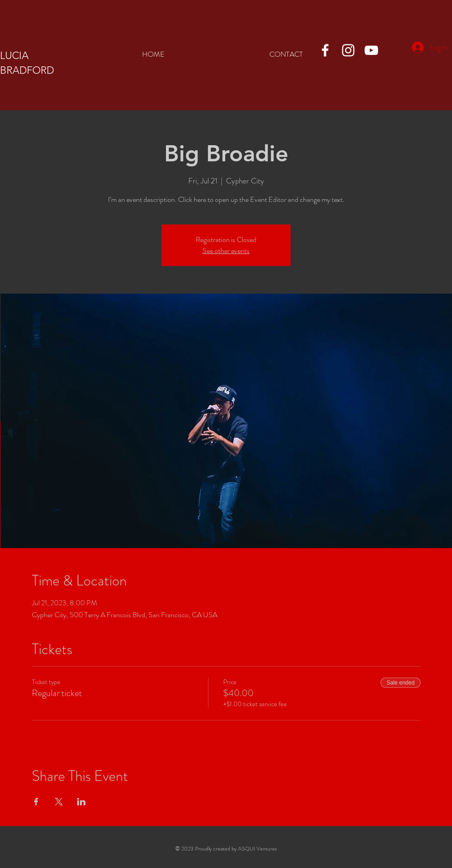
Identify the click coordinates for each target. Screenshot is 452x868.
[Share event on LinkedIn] (81, 802)
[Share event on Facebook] (36, 802)
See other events (226, 251)
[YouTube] (371, 50)
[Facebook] (325, 50)
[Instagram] (348, 50)
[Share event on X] (59, 802)
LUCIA (14, 56)
